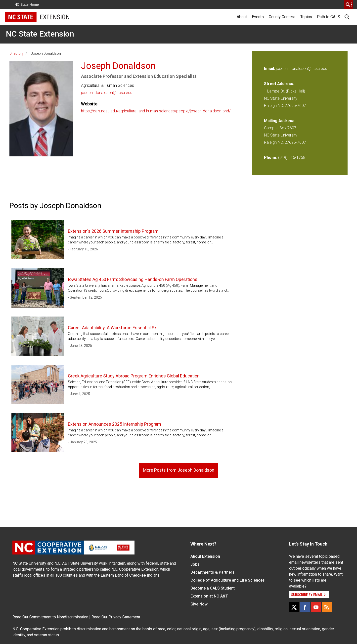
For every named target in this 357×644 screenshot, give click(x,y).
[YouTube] (316, 607)
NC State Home (27, 4)
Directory (17, 53)
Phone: (271, 158)
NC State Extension (40, 34)
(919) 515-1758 (292, 158)
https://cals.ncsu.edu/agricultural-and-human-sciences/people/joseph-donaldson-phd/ (156, 111)
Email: (270, 69)
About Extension (205, 556)
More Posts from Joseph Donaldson (179, 470)
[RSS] (327, 607)
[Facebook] (305, 607)
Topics (306, 17)
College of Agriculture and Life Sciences (228, 580)
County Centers (282, 17)
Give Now (199, 604)
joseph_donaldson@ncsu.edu (107, 93)
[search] (349, 4)
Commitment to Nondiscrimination (59, 617)
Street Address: (279, 84)
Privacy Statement (124, 617)
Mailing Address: (280, 121)
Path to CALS (329, 17)
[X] (294, 607)
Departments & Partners (212, 572)
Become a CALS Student (213, 588)
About (242, 17)
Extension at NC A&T (209, 596)
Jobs (195, 564)
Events (258, 17)
